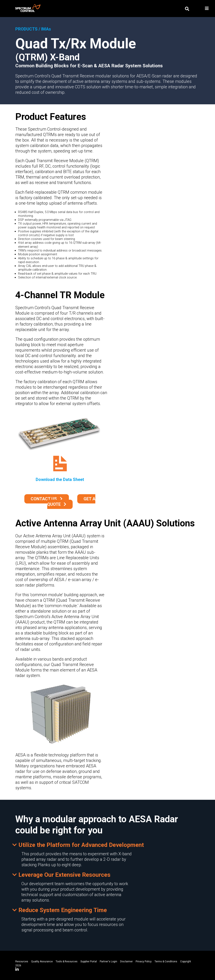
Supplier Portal (89, 961)
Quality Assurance (42, 961)
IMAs (46, 29)
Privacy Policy (144, 961)
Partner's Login (108, 961)
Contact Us (44, 499)
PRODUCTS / (28, 29)
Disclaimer (126, 961)
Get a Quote (71, 502)
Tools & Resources (67, 961)
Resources (22, 961)
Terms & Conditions (166, 961)
